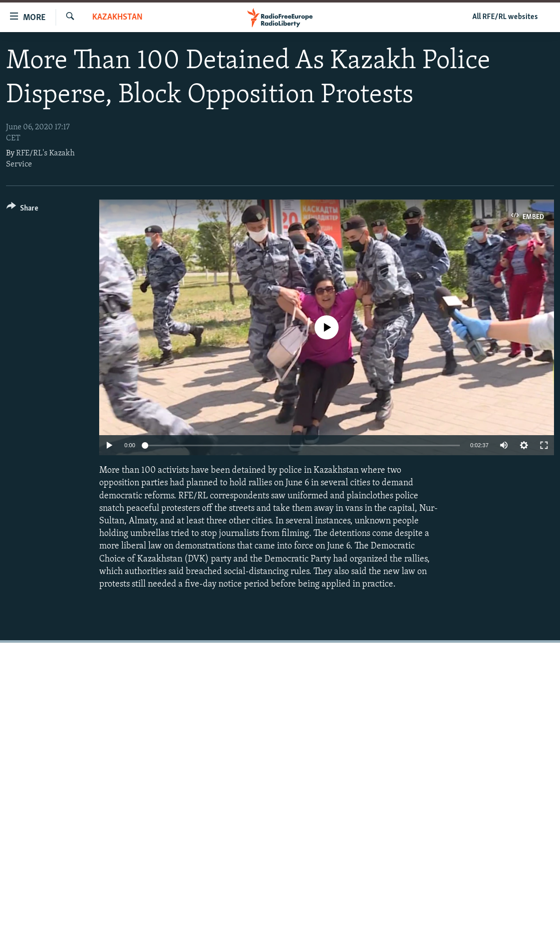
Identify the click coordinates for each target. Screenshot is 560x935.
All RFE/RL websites (505, 17)
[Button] (22, 210)
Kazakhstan (117, 17)
